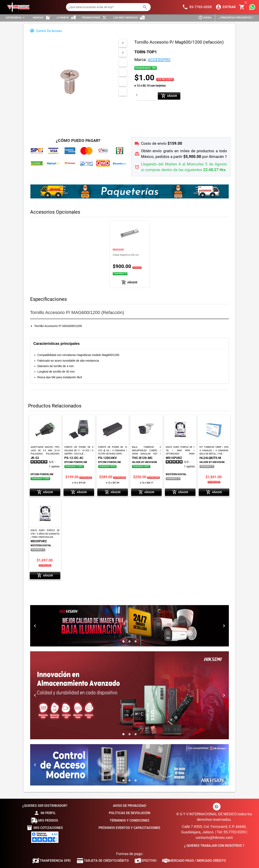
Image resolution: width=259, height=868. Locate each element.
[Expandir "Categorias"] (16, 18)
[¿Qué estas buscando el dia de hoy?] (104, 7)
